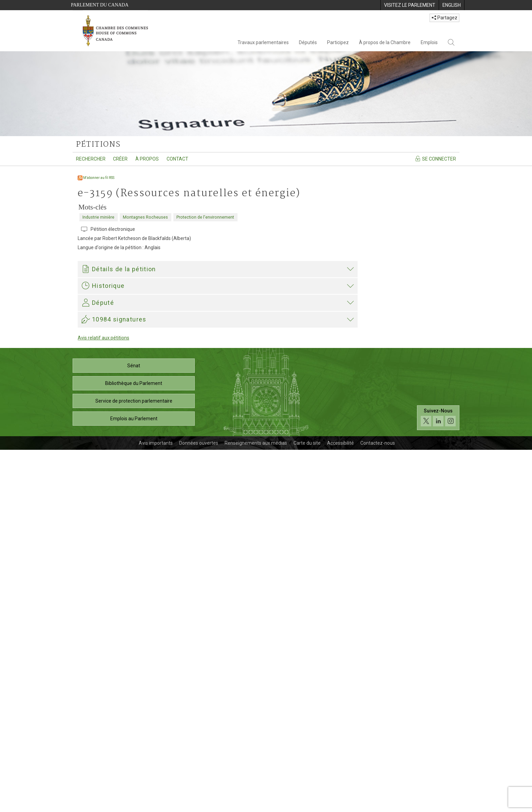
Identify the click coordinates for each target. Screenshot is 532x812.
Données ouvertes (199, 805)
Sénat (134, 728)
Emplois (429, 42)
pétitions (98, 145)
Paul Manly (95, 574)
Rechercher (91, 159)
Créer (120, 159)
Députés (308, 42)
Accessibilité (340, 805)
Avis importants (156, 805)
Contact (177, 159)
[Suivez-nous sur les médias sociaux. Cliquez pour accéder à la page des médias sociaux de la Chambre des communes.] (438, 780)
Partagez (444, 18)
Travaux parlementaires (263, 42)
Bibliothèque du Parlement (134, 745)
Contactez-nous (378, 805)
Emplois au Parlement (134, 781)
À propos (147, 159)
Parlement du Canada (100, 5)
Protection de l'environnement (205, 217)
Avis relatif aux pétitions (103, 700)
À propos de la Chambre (385, 42)
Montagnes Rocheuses (145, 217)
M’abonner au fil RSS (96, 178)
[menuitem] (410, 5)
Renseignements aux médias (256, 805)
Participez (338, 42)
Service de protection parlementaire (134, 763)
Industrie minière (98, 217)
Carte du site (307, 805)
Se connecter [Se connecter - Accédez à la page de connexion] (435, 159)
